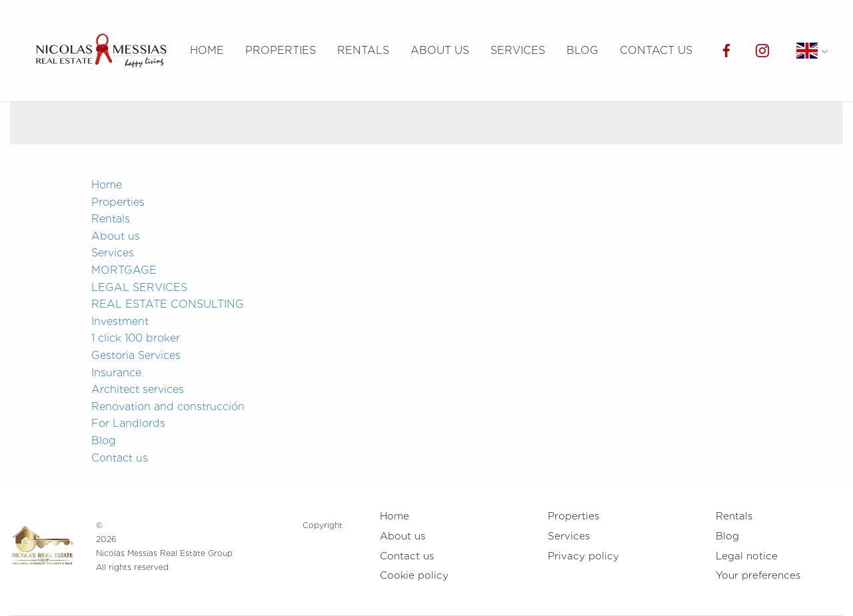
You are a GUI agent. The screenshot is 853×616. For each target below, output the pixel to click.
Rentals (363, 50)
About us (440, 50)
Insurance (116, 373)
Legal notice (747, 556)
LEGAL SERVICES (139, 287)
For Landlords (128, 423)
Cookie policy (414, 575)
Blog (582, 50)
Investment (120, 321)
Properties (281, 50)
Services (518, 50)
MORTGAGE (124, 270)
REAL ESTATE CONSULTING (168, 304)
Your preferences (758, 575)
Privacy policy (583, 556)
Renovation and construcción (168, 407)
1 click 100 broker (136, 338)
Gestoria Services (136, 355)
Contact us (656, 50)
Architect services (138, 389)
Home (207, 50)
